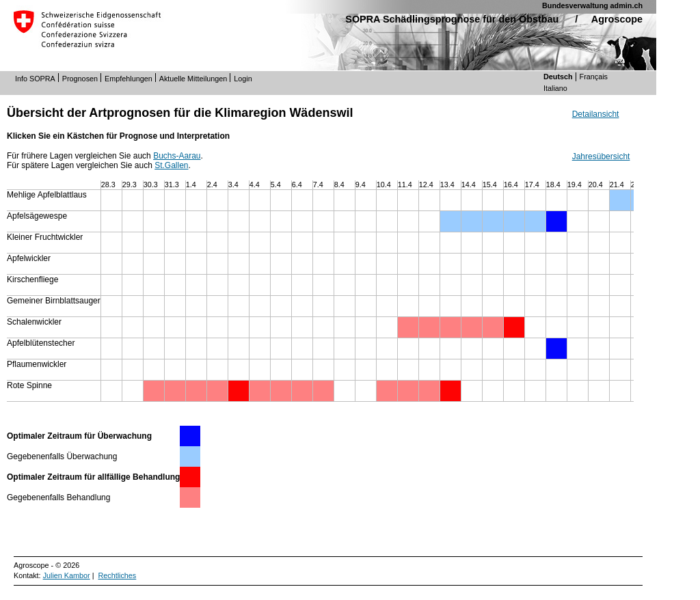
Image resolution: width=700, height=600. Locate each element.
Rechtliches (117, 575)
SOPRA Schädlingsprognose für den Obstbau (452, 19)
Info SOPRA (35, 79)
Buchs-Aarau (177, 156)
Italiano (555, 88)
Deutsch (558, 77)
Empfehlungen (129, 79)
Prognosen (80, 79)
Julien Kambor (67, 575)
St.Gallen (171, 165)
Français (594, 77)
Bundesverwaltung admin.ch (592, 5)
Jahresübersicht (601, 156)
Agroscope (617, 19)
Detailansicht (596, 114)
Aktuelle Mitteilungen (193, 79)
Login (243, 79)
